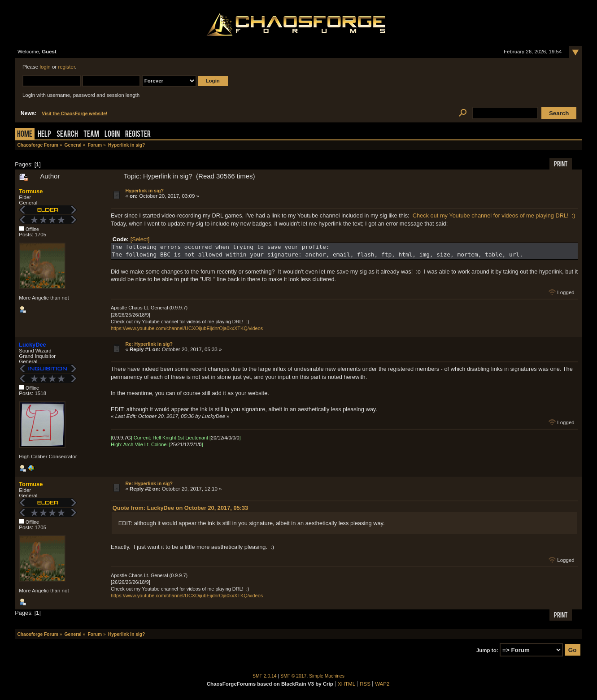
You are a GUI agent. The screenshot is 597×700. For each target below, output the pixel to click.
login (45, 67)
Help (44, 135)
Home (25, 135)
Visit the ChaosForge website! (74, 114)
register (66, 67)
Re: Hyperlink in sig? (149, 344)
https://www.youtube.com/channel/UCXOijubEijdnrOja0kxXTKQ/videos (187, 328)
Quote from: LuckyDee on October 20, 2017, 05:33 (180, 508)
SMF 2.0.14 (265, 676)
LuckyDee (32, 345)
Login (112, 135)
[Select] (140, 239)
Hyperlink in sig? (144, 191)
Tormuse (31, 191)
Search (67, 135)
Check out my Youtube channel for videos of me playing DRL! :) (494, 215)
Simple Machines (327, 676)
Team (91, 135)
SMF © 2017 (293, 676)
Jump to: (487, 650)
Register (138, 135)
